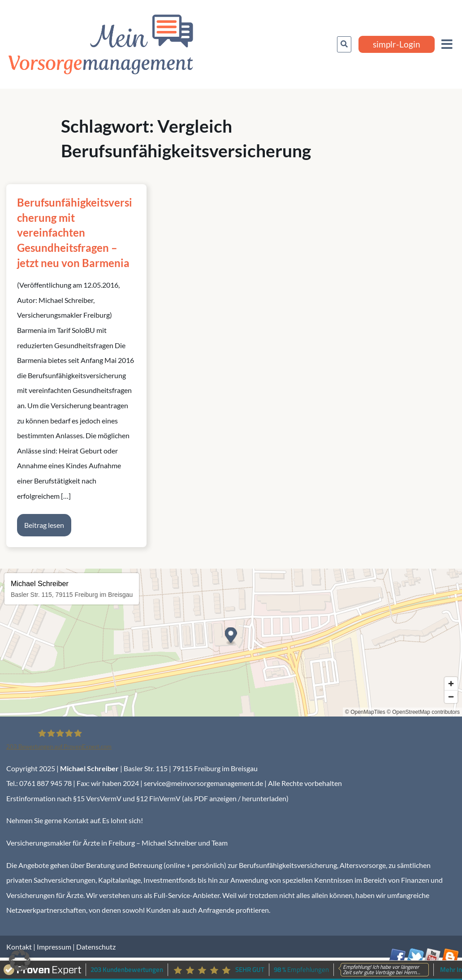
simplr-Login (397, 44)
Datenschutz (96, 947)
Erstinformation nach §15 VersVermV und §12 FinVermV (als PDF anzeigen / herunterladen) (147, 798)
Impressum (54, 947)
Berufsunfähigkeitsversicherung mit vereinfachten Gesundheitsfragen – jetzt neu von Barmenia (75, 232)
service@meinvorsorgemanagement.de (203, 783)
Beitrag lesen (44, 525)
